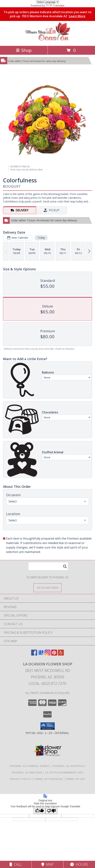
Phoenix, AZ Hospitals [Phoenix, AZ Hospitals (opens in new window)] (69, 766)
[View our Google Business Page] (41, 654)
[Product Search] (48, 566)
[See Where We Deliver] (47, 588)
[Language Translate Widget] (48, 2)
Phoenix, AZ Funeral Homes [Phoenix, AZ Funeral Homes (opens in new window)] (30, 766)
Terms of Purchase (49, 779)
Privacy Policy (21, 779)
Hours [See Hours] (79, 864)
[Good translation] (40, 811)
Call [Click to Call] (16, 864)
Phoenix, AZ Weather (27, 772)
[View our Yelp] (61, 654)
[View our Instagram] (47, 654)
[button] (48, 726)
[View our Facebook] (34, 654)
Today (41, 238)
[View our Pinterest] (54, 654)
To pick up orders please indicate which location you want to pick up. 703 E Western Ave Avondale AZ (48, 14)
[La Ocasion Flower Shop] (47, 40)
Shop (24, 50)
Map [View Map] (47, 864)
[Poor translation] (51, 811)
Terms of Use (75, 779)
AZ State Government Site (64, 772)
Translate (55, 5)
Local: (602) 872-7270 (47, 683)
